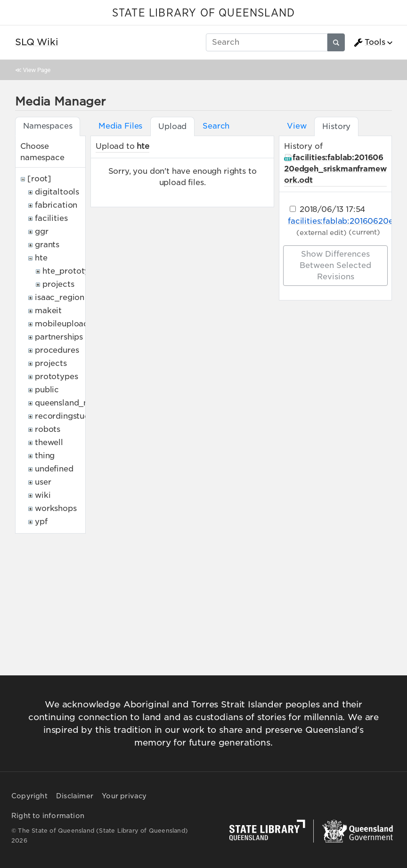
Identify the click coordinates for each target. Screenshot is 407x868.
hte (41, 258)
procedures (57, 350)
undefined (54, 469)
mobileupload (62, 324)
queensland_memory (75, 403)
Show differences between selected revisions (335, 265)
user (43, 482)
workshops (56, 508)
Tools (369, 42)
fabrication (56, 205)
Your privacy (124, 796)
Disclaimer (75, 796)
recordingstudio (66, 416)
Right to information (48, 816)
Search (216, 126)
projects (58, 284)
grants (47, 245)
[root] (39, 179)
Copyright (29, 796)
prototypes (56, 377)
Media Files (120, 126)
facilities (51, 218)
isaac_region (60, 297)
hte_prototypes (73, 271)
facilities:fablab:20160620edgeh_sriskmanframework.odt (335, 169)
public (47, 390)
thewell (49, 442)
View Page (37, 70)
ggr (42, 231)
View (297, 126)
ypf (41, 522)
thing (45, 456)
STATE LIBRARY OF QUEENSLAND (203, 13)
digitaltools (57, 192)
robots (48, 429)
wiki (43, 495)
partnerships (59, 337)
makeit (48, 311)
